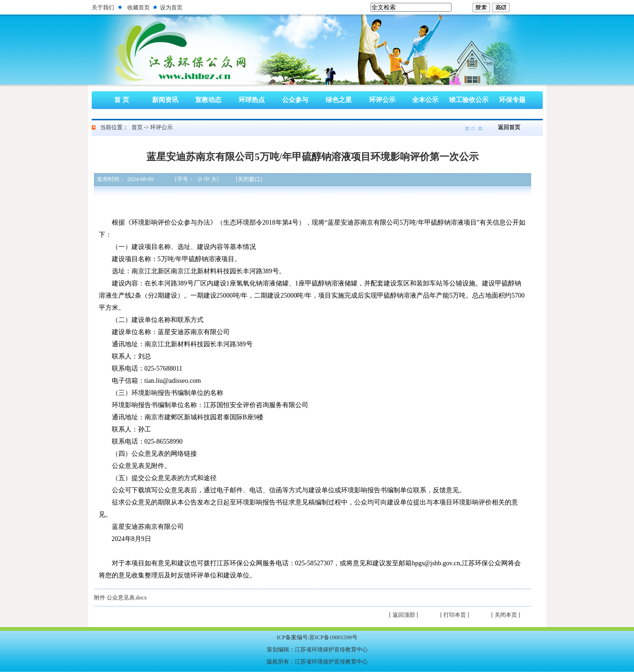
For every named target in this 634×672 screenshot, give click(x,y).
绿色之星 (339, 100)
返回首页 (509, 127)
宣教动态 (208, 100)
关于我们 (103, 7)
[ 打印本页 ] (455, 615)
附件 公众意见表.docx (120, 598)
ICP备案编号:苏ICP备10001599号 (317, 637)
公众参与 (295, 100)
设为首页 (171, 7)
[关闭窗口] (249, 179)
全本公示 (425, 100)
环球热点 (252, 100)
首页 (137, 127)
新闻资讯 (165, 100)
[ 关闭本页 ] (506, 615)
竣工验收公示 (469, 100)
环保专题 (512, 100)
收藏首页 (138, 7)
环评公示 (382, 100)
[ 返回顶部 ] (404, 615)
